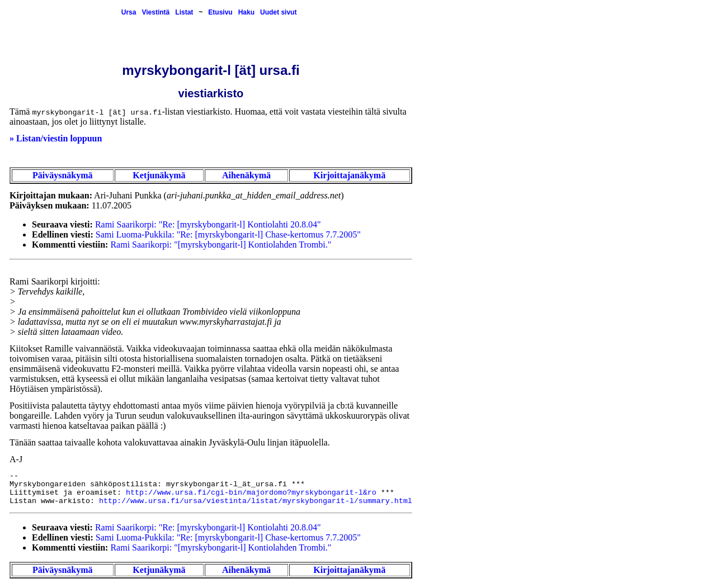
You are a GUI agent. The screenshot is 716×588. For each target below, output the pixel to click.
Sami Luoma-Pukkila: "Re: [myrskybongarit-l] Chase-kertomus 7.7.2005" (228, 234)
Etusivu (220, 12)
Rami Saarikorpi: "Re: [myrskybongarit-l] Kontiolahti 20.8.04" (208, 224)
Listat (184, 12)
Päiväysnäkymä (63, 175)
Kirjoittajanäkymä (349, 175)
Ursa (129, 12)
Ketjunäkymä (159, 175)
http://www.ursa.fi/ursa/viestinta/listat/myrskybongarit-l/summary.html (256, 501)
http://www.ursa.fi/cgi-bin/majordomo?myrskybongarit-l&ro (251, 493)
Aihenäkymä (246, 175)
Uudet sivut (278, 12)
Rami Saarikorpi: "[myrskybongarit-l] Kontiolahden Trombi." (221, 245)
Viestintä (156, 12)
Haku (246, 12)
